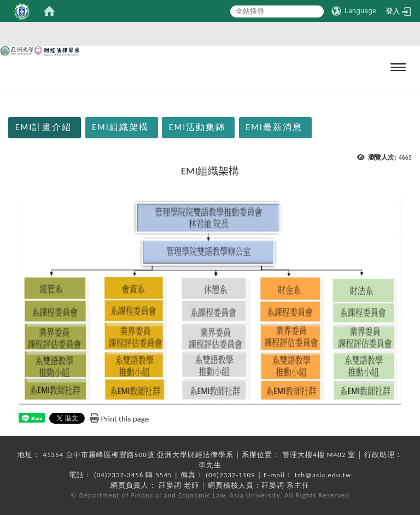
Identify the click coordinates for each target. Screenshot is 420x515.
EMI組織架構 (120, 127)
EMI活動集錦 (197, 127)
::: (4, 102)
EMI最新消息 (274, 127)
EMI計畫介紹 (44, 127)
